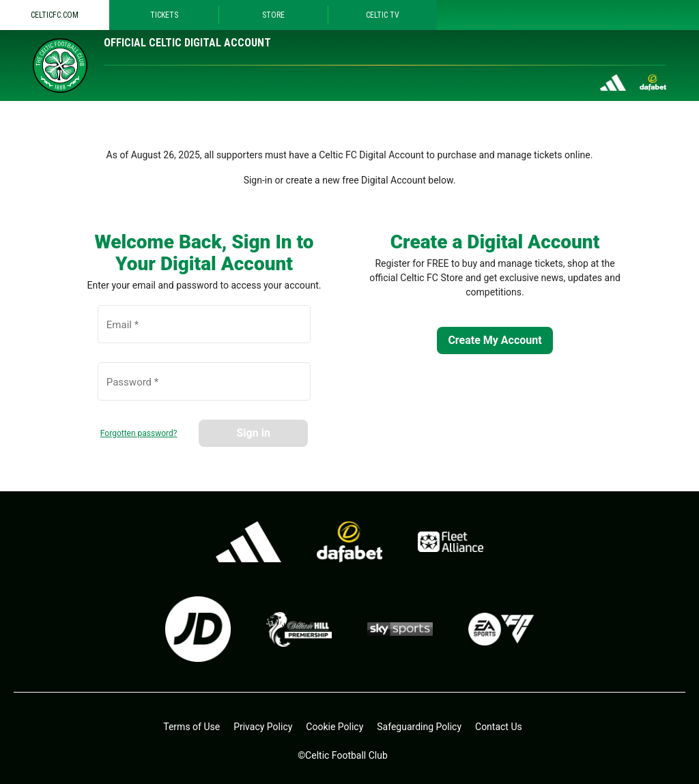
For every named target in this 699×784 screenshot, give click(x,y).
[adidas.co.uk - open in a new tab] (248, 542)
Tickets (164, 15)
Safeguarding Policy (419, 727)
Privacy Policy (263, 727)
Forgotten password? (139, 433)
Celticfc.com (55, 15)
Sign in (253, 433)
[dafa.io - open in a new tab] (349, 542)
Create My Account (495, 340)
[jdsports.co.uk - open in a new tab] (198, 629)
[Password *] (204, 389)
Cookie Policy (334, 727)
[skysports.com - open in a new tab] (400, 629)
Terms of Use (191, 727)
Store (273, 15)
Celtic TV (383, 15)
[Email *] (204, 332)
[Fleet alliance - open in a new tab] (451, 542)
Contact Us (499, 727)
